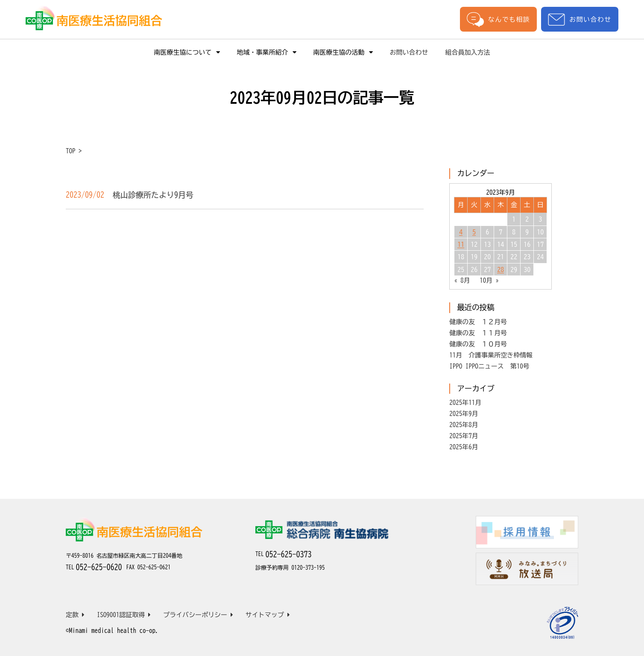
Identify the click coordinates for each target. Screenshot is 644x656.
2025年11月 (465, 403)
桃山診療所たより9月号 (153, 195)
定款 (75, 615)
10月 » (489, 280)
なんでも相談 (498, 19)
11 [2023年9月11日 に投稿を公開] (461, 244)
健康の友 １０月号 (478, 344)
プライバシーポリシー (198, 615)
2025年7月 (464, 436)
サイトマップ (268, 615)
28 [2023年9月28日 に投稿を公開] (501, 269)
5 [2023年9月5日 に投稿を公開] (474, 232)
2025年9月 (464, 414)
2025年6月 (464, 447)
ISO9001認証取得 (124, 615)
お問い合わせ (580, 19)
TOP (71, 151)
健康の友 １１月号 (478, 333)
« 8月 (462, 280)
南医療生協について (187, 52)
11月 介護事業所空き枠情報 (491, 355)
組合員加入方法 (468, 52)
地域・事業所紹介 (267, 52)
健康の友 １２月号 (478, 322)
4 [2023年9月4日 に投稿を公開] (461, 232)
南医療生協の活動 (343, 52)
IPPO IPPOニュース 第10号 (489, 366)
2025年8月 (464, 425)
